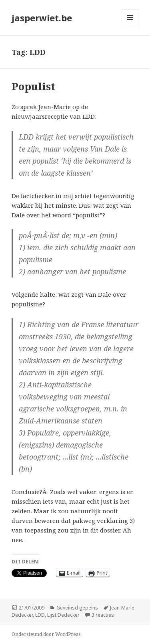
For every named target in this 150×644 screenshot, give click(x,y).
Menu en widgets (130, 26)
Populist (33, 86)
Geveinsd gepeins (77, 608)
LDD (40, 615)
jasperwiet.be (42, 18)
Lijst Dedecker (63, 615)
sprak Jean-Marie (46, 107)
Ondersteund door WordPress (46, 634)
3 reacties (103, 615)
